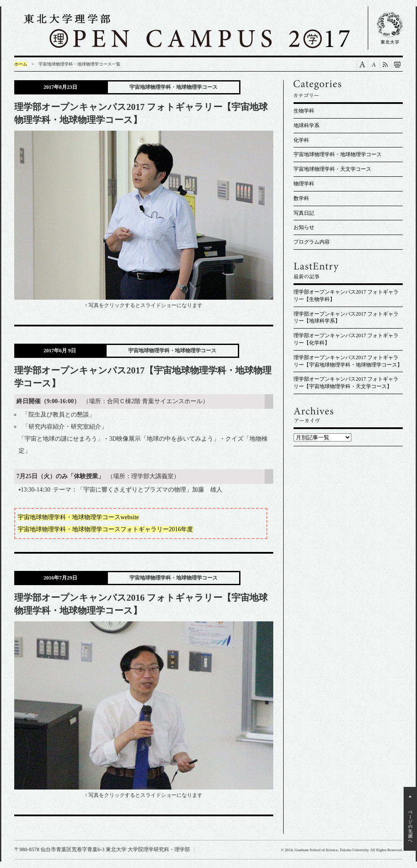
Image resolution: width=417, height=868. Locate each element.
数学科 (301, 198)
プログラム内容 (312, 242)
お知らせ (304, 227)
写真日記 (304, 213)
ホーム (21, 64)
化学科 (301, 140)
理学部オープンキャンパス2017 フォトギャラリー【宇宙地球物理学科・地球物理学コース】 (348, 361)
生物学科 (304, 111)
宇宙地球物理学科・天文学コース (332, 169)
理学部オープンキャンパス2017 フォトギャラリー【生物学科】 (346, 296)
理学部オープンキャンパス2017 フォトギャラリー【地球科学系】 (346, 318)
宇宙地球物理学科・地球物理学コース (338, 154)
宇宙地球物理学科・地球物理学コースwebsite (78, 517)
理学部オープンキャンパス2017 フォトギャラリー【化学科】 (346, 339)
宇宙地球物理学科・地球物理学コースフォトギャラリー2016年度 (105, 529)
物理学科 (304, 184)
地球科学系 (306, 125)
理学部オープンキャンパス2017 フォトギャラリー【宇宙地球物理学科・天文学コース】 (346, 383)
